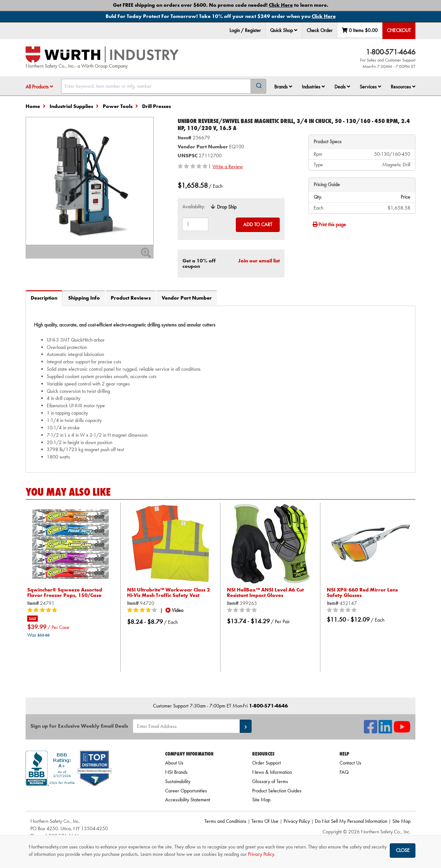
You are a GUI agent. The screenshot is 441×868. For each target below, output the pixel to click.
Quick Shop (284, 30)
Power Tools (118, 106)
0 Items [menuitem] (360, 30)
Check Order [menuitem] (320, 30)
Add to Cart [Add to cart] (258, 224)
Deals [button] (342, 87)
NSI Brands (176, 772)
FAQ (344, 772)
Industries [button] (313, 87)
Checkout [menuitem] (399, 30)
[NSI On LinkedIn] (385, 731)
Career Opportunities (186, 791)
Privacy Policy (297, 821)
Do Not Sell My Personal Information (351, 821)
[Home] (102, 54)
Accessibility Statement (188, 800)
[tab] (220, 389)
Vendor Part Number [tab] (187, 298)
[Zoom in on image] (90, 181)
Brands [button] (283, 87)
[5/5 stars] (43, 610)
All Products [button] (39, 87)
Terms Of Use (265, 821)
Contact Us (350, 763)
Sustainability (178, 781)
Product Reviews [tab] (131, 298)
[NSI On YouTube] (402, 731)
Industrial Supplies (71, 106)
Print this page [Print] (329, 224)
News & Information (272, 772)
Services (370, 87)
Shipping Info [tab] (84, 298)
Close (403, 850)
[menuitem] (284, 31)
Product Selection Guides (277, 791)
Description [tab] (44, 298)
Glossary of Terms (270, 781)
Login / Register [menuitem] (245, 30)
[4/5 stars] (143, 610)
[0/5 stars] (243, 610)
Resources (403, 87)
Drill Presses (156, 106)
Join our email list (259, 261)
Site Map (261, 800)
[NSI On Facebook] (371, 731)
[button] (296, 30)
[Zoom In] (146, 255)
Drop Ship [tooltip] (227, 207)
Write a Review (228, 166)
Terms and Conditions (225, 821)
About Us (174, 763)
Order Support (267, 763)
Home (33, 106)
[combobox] (164, 86)
